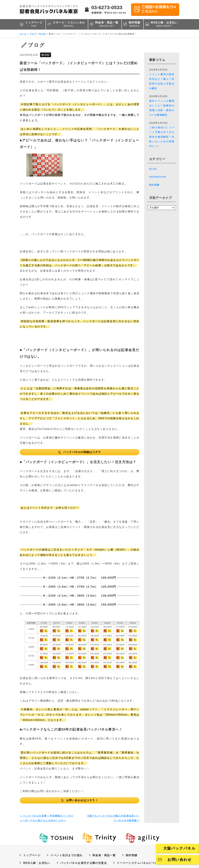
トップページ (34, 24)
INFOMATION (158, 177)
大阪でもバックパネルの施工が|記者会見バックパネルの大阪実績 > (113, 818)
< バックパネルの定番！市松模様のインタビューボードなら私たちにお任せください (47, 818)
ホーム (23, 34)
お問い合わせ (179, 860)
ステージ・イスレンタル (69, 24)
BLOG (43, 34)
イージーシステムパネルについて (139, 863)
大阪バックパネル (179, 848)
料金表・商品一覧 (107, 24)
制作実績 (135, 24)
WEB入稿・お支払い (164, 24)
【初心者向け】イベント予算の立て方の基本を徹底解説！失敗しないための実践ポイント (162, 137)
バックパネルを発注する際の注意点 (84, 863)
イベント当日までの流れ (67, 855)
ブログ (33, 34)
